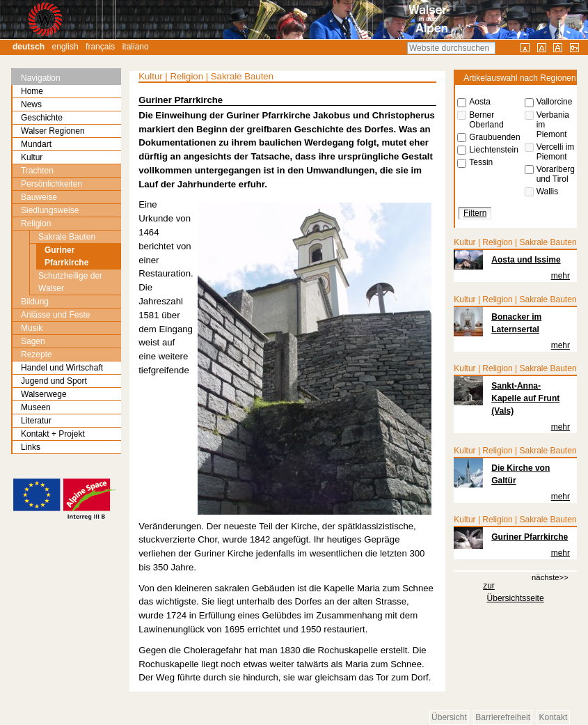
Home (32, 91)
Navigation (41, 78)
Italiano (136, 47)
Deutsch (29, 47)
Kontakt (554, 717)
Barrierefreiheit (503, 717)
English (65, 47)
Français (100, 47)
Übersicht (449, 717)
